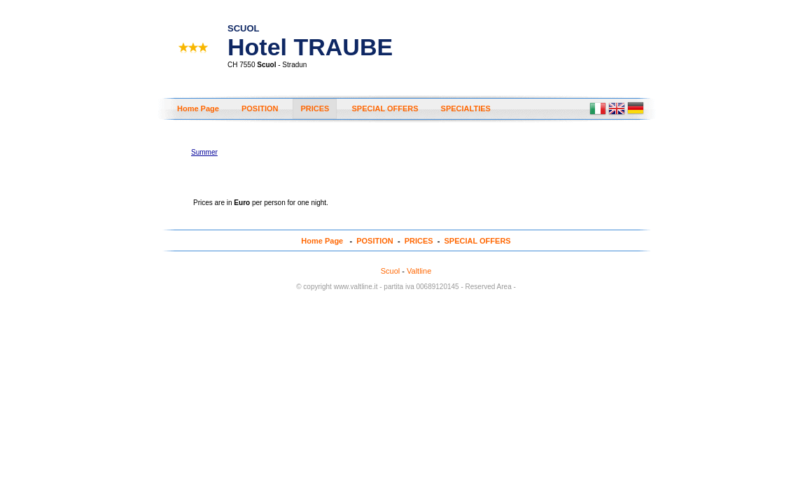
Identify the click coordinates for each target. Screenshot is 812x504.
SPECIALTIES (466, 108)
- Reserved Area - (488, 287)
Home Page (198, 108)
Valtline (419, 271)
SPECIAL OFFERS (385, 108)
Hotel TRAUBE (310, 35)
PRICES (315, 108)
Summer (204, 152)
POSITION (260, 108)
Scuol (391, 271)
